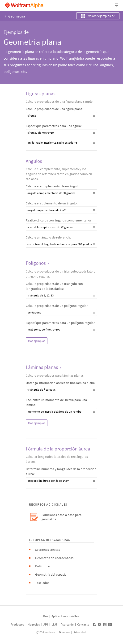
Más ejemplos (37, 341)
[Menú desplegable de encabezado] (117, 5)
